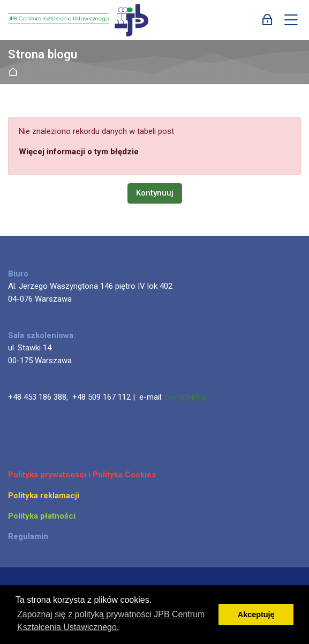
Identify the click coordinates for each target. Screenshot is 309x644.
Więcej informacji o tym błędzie (79, 152)
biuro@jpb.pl (186, 397)
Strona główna (15, 73)
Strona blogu (43, 54)
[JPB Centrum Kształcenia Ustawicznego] (78, 20)
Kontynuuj (155, 193)
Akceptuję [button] (256, 615)
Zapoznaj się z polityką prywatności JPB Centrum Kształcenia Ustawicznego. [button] (111, 621)
